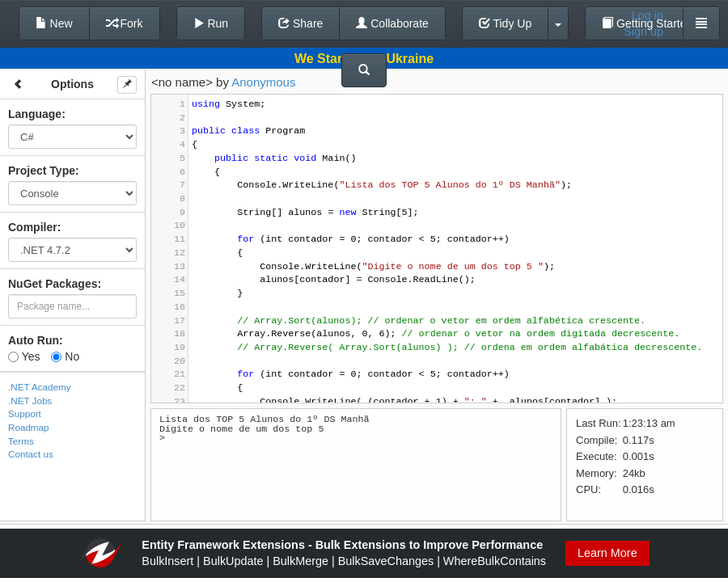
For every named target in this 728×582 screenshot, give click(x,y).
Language (35, 114)
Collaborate (392, 23)
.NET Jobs (30, 401)
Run (211, 23)
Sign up (643, 32)
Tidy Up (505, 23)
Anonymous (263, 82)
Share (301, 23)
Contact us (31, 454)
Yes (24, 356)
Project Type (42, 171)
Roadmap (29, 427)
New (54, 23)
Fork (125, 23)
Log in (648, 15)
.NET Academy (40, 387)
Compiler (33, 227)
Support (25, 413)
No (65, 356)
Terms (21, 441)
